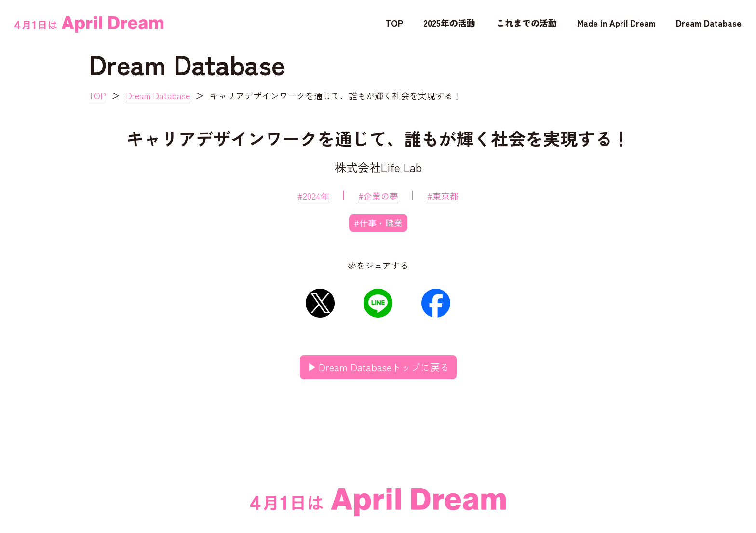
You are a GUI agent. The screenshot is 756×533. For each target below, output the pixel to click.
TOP (394, 23)
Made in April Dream (616, 23)
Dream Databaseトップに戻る (384, 367)
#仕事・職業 (378, 223)
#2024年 (313, 196)
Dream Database (709, 23)
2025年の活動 (449, 23)
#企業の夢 (378, 196)
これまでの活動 (526, 23)
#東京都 (443, 196)
